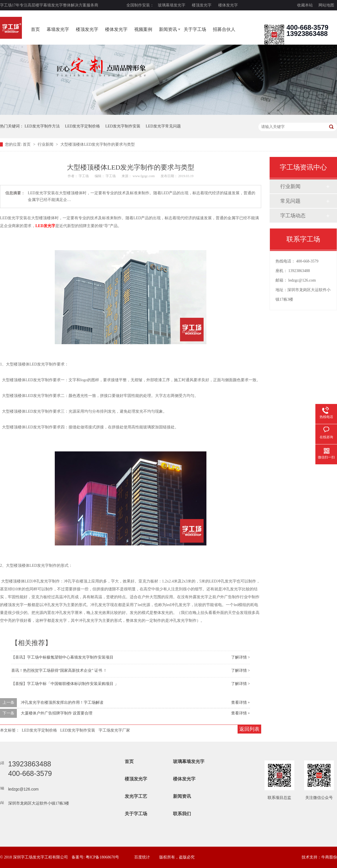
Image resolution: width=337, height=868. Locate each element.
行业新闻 (46, 144)
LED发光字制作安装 (123, 126)
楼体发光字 (228, 5)
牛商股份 (329, 857)
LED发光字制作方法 (42, 126)
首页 (35, 29)
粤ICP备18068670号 (103, 857)
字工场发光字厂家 (114, 730)
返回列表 (249, 729)
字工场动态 (293, 216)
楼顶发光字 (202, 5)
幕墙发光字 (58, 29)
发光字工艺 (136, 796)
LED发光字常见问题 (163, 126)
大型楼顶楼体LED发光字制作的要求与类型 (98, 144)
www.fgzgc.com (144, 176)
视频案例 (143, 29)
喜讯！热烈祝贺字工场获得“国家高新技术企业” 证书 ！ (59, 671)
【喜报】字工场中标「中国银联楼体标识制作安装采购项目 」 (65, 684)
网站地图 (326, 5)
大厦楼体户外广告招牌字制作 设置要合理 (57, 713)
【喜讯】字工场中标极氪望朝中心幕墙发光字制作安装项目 (62, 657)
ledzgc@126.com (302, 280)
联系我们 (182, 814)
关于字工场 (195, 29)
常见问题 (290, 201)
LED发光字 (45, 226)
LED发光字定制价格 (82, 126)
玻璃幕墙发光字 (172, 5)
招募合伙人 (224, 29)
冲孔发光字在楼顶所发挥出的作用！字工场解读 (62, 703)
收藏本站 (305, 5)
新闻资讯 (168, 29)
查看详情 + (241, 703)
